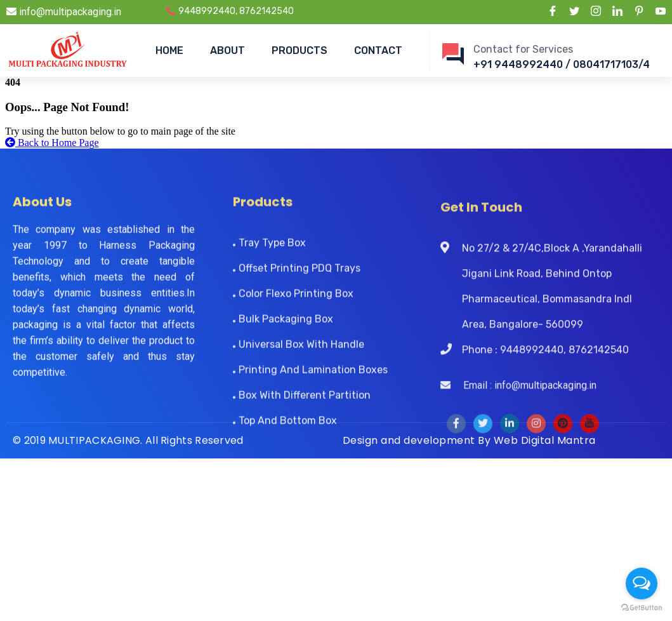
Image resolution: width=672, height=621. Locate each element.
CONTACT (378, 50)
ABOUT (227, 50)
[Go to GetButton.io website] (642, 608)
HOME (169, 50)
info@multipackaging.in (64, 12)
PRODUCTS (300, 50)
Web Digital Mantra (545, 440)
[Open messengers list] (642, 584)
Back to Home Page (52, 143)
